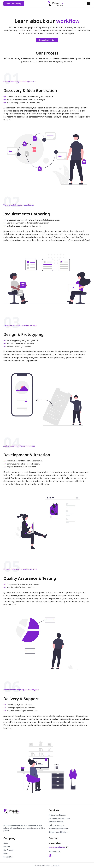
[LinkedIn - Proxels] (50, 855)
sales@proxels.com (57, 847)
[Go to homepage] (12, 811)
